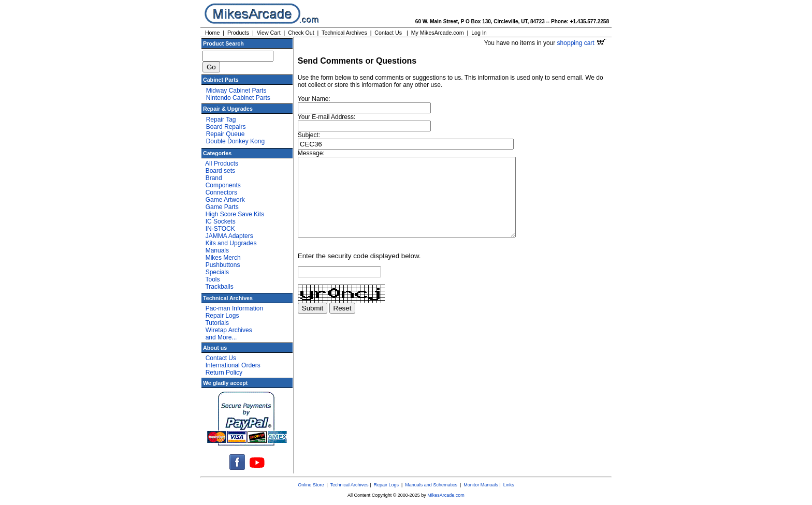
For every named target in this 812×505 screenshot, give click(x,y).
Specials (217, 272)
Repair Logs (222, 316)
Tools (212, 279)
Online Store (311, 485)
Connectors (221, 192)
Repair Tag (221, 120)
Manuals (217, 250)
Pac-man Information (234, 308)
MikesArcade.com (446, 495)
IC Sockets (221, 221)
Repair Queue (226, 134)
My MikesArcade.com (438, 33)
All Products (222, 164)
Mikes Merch (223, 258)
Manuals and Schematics (431, 485)
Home (212, 33)
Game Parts (222, 207)
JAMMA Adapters (229, 236)
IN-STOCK (220, 229)
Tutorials (217, 323)
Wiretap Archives (229, 330)
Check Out (301, 33)
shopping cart (582, 43)
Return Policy (224, 373)
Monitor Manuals (481, 485)
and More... (221, 337)
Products (238, 33)
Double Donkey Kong (235, 141)
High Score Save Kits (235, 214)
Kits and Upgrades (231, 243)
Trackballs (219, 287)
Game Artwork (225, 200)
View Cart (269, 33)
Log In (479, 33)
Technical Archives (344, 33)
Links (509, 485)
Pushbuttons (223, 265)
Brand (214, 178)
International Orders (233, 365)
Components (223, 185)
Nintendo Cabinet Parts (238, 98)
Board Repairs (226, 127)
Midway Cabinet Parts (236, 91)
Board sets (220, 171)
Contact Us (388, 33)
